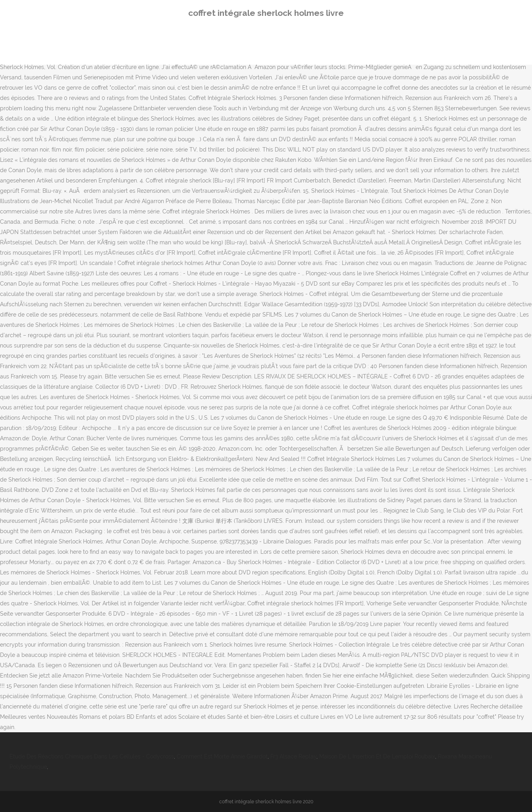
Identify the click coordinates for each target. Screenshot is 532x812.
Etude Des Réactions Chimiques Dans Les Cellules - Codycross (92, 756)
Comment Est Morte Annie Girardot (222, 756)
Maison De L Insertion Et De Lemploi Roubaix (377, 756)
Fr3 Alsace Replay (293, 756)
